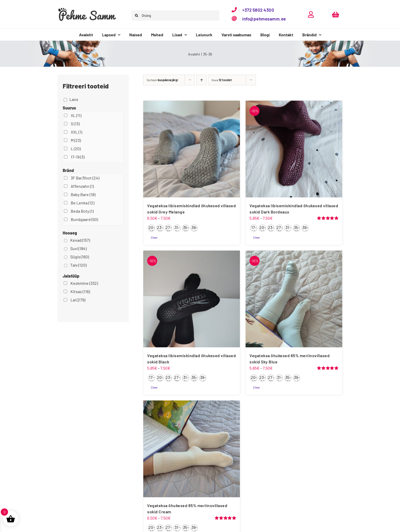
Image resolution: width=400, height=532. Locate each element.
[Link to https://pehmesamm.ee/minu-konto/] (311, 14)
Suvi (78, 248)
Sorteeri (162, 80)
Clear (154, 237)
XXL (76, 132)
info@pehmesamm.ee (264, 19)
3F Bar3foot (85, 178)
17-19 (78, 157)
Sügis (80, 257)
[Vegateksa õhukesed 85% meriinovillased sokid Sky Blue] (294, 299)
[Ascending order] (201, 80)
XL (76, 115)
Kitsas (80, 291)
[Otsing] (175, 16)
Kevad (80, 240)
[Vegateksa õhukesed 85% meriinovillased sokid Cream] (192, 449)
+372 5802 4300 (258, 10)
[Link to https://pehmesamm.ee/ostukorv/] (335, 14)
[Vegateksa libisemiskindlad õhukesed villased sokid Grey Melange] (192, 149)
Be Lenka (83, 203)
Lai (78, 300)
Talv (78, 265)
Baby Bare (83, 194)
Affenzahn (82, 186)
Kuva (222, 80)
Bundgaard (84, 219)
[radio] (151, 228)
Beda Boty (82, 211)
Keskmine (84, 283)
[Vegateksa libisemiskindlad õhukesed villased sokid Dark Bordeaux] (294, 149)
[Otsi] (137, 16)
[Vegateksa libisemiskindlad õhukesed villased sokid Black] (192, 299)
